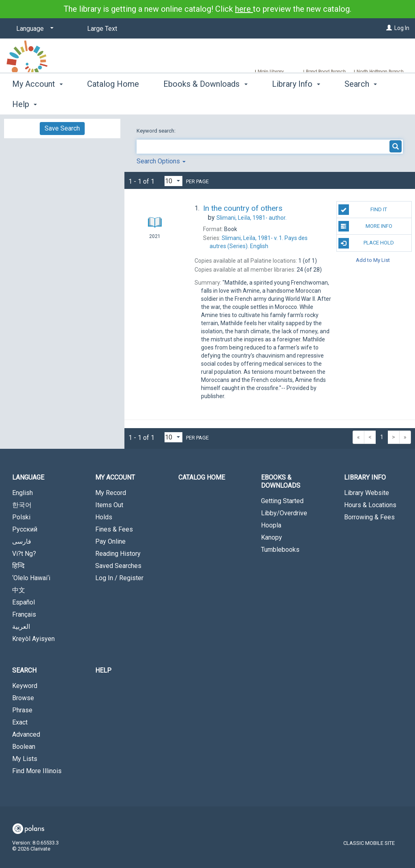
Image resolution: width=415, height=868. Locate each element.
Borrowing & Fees (369, 517)
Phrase (22, 710)
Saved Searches (118, 566)
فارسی (22, 541)
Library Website (367, 493)
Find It (363, 210)
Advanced (26, 734)
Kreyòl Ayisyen (33, 639)
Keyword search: (157, 131)
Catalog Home (113, 103)
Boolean (24, 747)
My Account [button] (37, 103)
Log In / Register (119, 578)
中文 (19, 590)
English (22, 493)
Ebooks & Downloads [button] (205, 103)
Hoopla (271, 525)
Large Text (102, 29)
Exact (20, 722)
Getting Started (282, 501)
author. (251, 218)
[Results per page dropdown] (173, 181)
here (244, 9)
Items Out (109, 505)
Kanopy (272, 537)
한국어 (22, 505)
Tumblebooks (280, 550)
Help (103, 670)
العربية (21, 627)
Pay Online (110, 541)
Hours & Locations (370, 505)
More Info (365, 226)
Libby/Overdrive (284, 513)
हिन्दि (18, 566)
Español (24, 602)
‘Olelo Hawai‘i (31, 578)
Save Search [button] (62, 128)
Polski (21, 517)
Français (24, 614)
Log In (402, 28)
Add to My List (373, 260)
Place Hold (366, 243)
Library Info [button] (296, 103)
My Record (111, 493)
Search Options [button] (161, 161)
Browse (23, 698)
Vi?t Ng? (24, 554)
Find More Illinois (37, 771)
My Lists (25, 759)
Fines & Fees (114, 529)
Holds (104, 517)
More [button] (360, 104)
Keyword (25, 686)
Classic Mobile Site (369, 843)
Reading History (118, 554)
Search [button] (24, 670)
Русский (25, 529)
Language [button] (28, 477)
